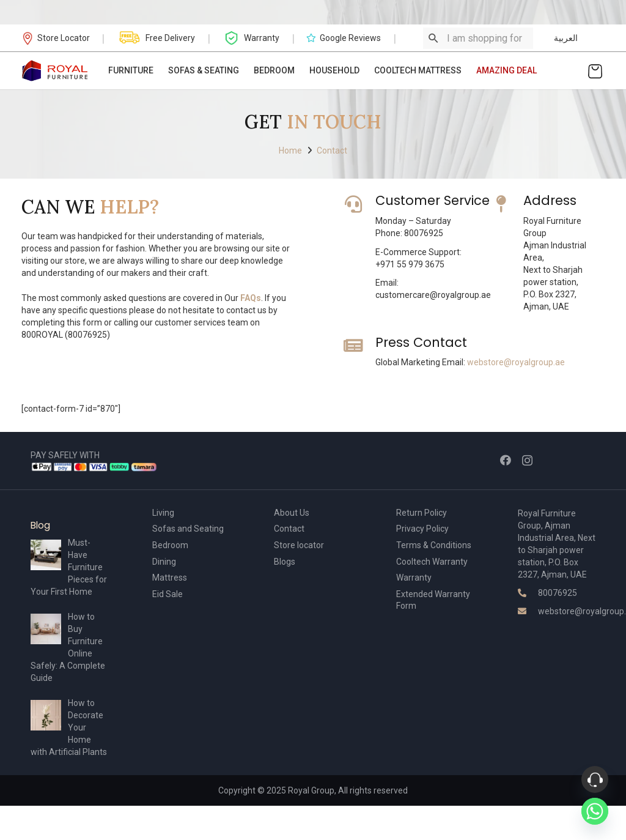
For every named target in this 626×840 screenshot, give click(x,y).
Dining (164, 562)
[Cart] (595, 71)
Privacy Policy (422, 529)
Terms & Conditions (434, 545)
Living (163, 513)
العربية (566, 38)
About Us (292, 513)
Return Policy (422, 513)
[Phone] (595, 779)
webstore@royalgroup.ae (516, 362)
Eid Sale (168, 594)
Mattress (170, 578)
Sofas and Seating (188, 529)
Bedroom (170, 545)
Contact (289, 529)
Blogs (285, 562)
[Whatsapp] (595, 811)
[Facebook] (506, 460)
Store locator (299, 545)
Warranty (414, 578)
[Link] (55, 71)
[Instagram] (527, 461)
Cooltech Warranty (432, 562)
